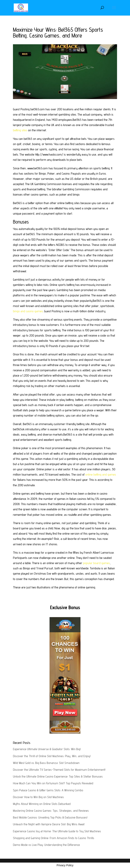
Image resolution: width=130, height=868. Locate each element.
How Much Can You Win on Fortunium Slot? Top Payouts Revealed (53, 783)
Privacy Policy (65, 865)
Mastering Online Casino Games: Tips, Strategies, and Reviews (51, 811)
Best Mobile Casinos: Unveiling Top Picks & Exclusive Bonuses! (50, 817)
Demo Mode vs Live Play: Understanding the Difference (46, 845)
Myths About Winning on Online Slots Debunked (42, 804)
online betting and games (101, 474)
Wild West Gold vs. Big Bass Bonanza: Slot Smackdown (46, 763)
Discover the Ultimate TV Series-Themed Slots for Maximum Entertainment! (59, 770)
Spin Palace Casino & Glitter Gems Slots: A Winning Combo (48, 790)
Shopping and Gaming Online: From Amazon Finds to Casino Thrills (54, 838)
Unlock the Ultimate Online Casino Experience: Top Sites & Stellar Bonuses (58, 776)
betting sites (20, 130)
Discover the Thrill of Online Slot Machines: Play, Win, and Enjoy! (52, 756)
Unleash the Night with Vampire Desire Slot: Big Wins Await (49, 824)
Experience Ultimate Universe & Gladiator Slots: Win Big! (47, 749)
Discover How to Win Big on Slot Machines (38, 797)
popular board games (96, 563)
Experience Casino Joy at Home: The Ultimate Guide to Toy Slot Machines (57, 831)
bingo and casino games (28, 311)
